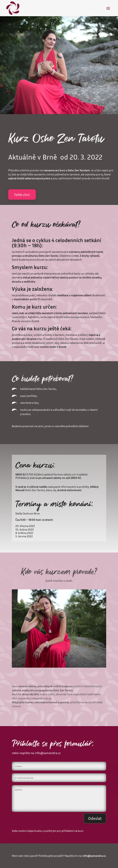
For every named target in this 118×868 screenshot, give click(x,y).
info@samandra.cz (48, 753)
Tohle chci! (22, 194)
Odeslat (95, 818)
